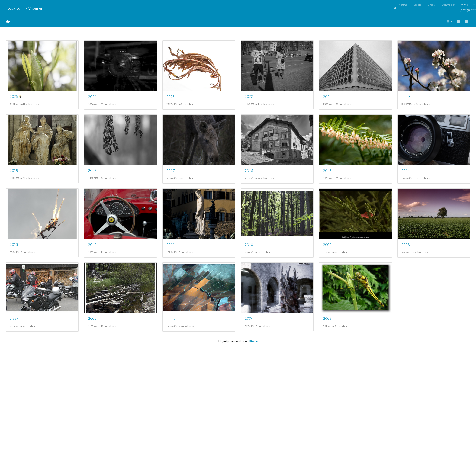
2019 (94, 172)
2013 (173, 247)
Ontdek (432, 5)
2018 (173, 172)
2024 (94, 97)
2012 (253, 247)
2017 (253, 172)
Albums (403, 5)
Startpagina (8, 22)
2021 (333, 97)
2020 (14, 172)
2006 (333, 322)
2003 (173, 397)
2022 (253, 97)
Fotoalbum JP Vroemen (25, 8)
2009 (94, 322)
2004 (94, 397)
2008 (173, 322)
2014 (94, 247)
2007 (253, 322)
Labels (417, 5)
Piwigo (254, 420)
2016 (333, 172)
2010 (14, 322)
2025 (14, 97)
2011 (333, 247)
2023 (173, 97)
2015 (14, 247)
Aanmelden (449, 5)
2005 (14, 397)
